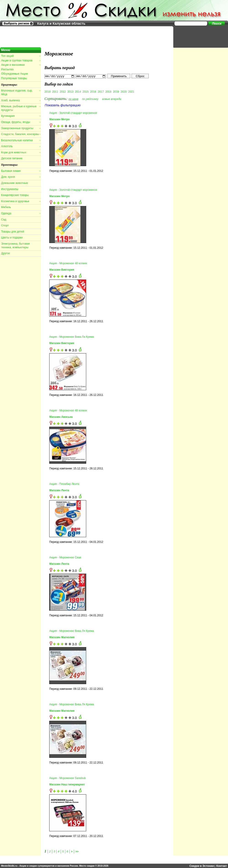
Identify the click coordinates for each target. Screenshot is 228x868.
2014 (78, 92)
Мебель (6, 207)
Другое (5, 253)
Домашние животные (15, 183)
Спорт (5, 225)
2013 (70, 92)
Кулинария (21, 116)
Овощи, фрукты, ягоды (21, 122)
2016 (93, 92)
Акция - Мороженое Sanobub (67, 778)
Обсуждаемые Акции (14, 74)
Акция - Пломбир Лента (64, 484)
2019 (116, 92)
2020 (124, 92)
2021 (131, 92)
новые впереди (112, 99)
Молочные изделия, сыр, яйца (21, 92)
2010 (48, 92)
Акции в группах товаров (21, 60)
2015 (86, 92)
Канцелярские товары (15, 195)
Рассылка (7, 69)
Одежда (21, 213)
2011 (55, 92)
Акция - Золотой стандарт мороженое (73, 113)
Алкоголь (21, 146)
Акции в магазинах (21, 65)
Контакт (222, 866)
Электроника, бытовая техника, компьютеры (15, 246)
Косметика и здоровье (21, 201)
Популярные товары (14, 78)
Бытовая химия (21, 171)
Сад (4, 220)
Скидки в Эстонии (202, 866)
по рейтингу (90, 99)
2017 (101, 92)
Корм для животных (21, 152)
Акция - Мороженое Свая (65, 557)
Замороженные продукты (21, 128)
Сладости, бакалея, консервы (21, 134)
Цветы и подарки (12, 238)
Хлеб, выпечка (21, 100)
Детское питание (12, 158)
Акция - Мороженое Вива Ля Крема (72, 631)
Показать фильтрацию (63, 105)
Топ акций (21, 56)
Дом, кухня (21, 177)
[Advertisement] (198, 37)
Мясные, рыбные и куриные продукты (21, 108)
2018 (108, 92)
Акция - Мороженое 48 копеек (68, 263)
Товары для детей (13, 232)
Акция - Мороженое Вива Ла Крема (72, 337)
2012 (63, 92)
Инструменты (10, 189)
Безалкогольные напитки (21, 140)
